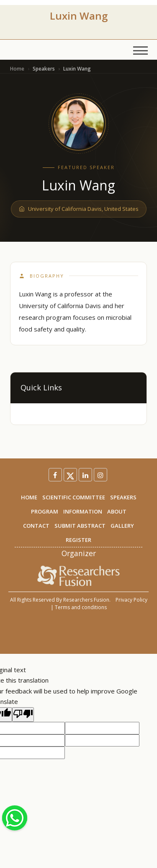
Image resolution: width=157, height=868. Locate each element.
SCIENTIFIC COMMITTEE (74, 497)
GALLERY (122, 526)
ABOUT (117, 511)
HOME (29, 497)
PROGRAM (45, 511)
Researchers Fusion (86, 600)
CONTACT (36, 526)
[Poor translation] (23, 715)
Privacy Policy (131, 600)
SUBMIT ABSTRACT (80, 526)
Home (17, 69)
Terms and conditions (81, 607)
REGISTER (78, 540)
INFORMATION (83, 511)
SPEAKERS (123, 497)
